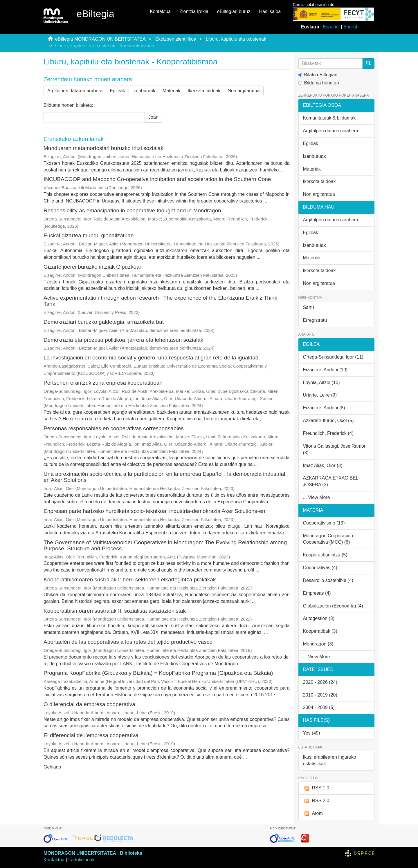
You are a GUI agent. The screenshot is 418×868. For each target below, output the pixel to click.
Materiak (171, 91)
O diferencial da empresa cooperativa (89, 704)
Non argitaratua (244, 91)
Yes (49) (312, 733)
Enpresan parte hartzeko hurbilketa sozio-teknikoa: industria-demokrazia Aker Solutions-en (154, 511)
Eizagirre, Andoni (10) (325, 370)
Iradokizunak (81, 860)
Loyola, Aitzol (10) (321, 383)
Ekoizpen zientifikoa (176, 39)
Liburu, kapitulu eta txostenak (236, 39)
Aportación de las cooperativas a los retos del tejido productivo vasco (128, 642)
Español (331, 27)
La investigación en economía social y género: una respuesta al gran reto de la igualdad (151, 358)
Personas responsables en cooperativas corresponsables (114, 428)
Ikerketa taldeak (204, 91)
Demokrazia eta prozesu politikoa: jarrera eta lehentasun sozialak (123, 340)
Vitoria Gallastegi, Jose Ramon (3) (335, 449)
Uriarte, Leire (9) (320, 395)
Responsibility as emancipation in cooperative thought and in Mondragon (132, 210)
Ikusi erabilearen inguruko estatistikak (330, 760)
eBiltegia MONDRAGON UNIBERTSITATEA (100, 39)
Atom (313, 814)
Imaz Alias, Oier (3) (323, 465)
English (351, 27)
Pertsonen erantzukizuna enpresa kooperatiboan (103, 383)
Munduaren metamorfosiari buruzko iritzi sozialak (103, 148)
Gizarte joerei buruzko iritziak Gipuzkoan (93, 267)
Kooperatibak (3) (320, 631)
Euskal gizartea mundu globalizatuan (89, 235)
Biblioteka (131, 853)
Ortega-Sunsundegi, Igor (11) (333, 357)
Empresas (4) (317, 593)
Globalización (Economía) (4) (333, 606)
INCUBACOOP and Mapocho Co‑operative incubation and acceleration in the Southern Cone (157, 179)
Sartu (309, 307)
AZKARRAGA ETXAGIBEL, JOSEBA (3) (331, 481)
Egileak (117, 91)
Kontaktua (160, 11)
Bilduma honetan (319, 83)
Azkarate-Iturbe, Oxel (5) (328, 421)
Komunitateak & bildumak (329, 118)
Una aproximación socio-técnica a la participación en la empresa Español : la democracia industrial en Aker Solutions (164, 477)
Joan (153, 117)
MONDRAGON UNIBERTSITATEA (80, 853)
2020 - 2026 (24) (320, 682)
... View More (317, 497)
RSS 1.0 (316, 788)
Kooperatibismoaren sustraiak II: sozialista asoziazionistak (115, 611)
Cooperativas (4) (320, 568)
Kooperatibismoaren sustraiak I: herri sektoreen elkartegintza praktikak (130, 579)
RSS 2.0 (316, 801)
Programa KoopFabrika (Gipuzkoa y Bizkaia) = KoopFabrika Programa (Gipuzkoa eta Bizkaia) (158, 673)
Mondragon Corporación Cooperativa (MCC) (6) (328, 539)
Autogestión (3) (319, 618)
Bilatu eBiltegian (318, 75)
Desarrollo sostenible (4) (328, 580)
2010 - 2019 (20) (320, 695)
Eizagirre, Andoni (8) (324, 408)
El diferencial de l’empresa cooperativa (91, 735)
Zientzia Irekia (194, 11)
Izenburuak (144, 91)
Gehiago (52, 767)
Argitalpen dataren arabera (75, 91)
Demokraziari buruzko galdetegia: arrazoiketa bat (104, 322)
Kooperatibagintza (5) (325, 555)
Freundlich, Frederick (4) (328, 433)
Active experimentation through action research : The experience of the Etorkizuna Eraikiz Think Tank (160, 301)
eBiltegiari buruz (234, 11)
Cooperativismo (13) (324, 523)
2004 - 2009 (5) (319, 707)
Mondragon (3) (318, 644)
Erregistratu (315, 320)
